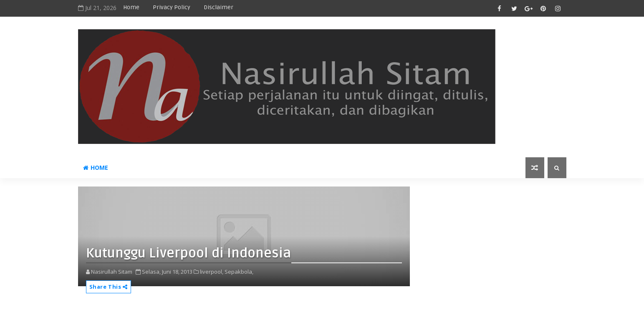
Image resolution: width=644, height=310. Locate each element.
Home (131, 7)
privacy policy (172, 7)
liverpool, (212, 272)
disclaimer (218, 7)
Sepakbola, (239, 272)
